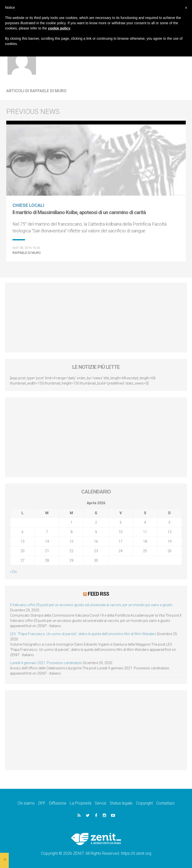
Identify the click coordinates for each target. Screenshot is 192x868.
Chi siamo (26, 803)
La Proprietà (80, 803)
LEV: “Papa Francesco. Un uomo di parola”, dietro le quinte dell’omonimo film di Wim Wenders (83, 634)
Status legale (121, 803)
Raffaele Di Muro (27, 253)
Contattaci (165, 803)
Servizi (100, 803)
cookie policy (59, 28)
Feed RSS (98, 594)
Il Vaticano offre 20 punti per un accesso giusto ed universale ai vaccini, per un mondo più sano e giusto (91, 605)
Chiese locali (28, 205)
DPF (42, 803)
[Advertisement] (96, 318)
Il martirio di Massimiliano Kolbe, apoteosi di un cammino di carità (79, 212)
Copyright (144, 803)
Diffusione (58, 803)
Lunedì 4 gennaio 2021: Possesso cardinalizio (46, 663)
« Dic (14, 572)
